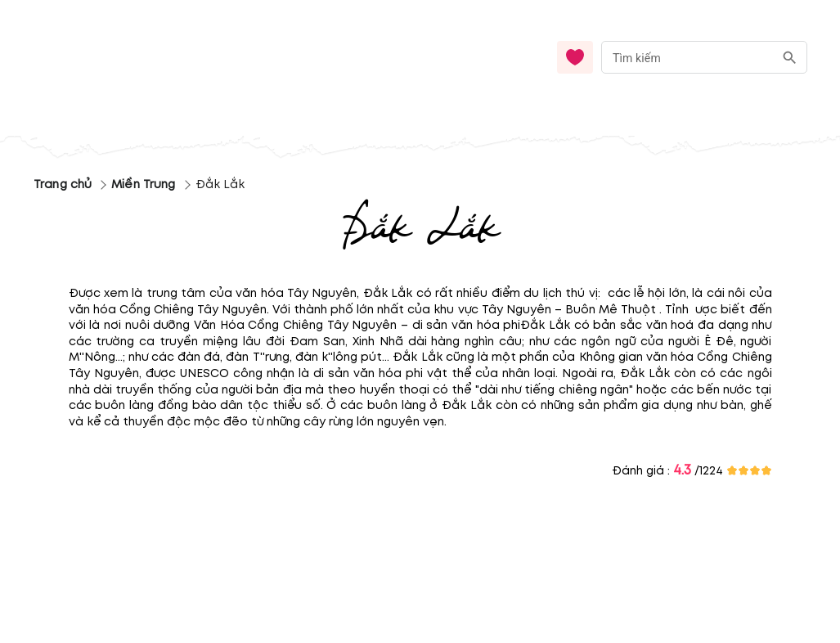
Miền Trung (143, 184)
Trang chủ (63, 184)
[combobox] (704, 58)
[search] (790, 58)
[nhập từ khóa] (687, 57)
